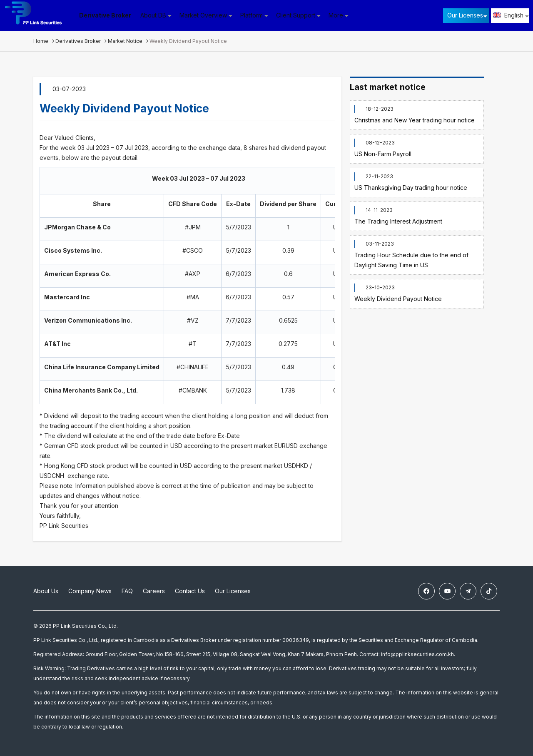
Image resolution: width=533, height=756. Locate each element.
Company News (90, 591)
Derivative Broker (108, 15)
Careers (154, 591)
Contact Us (190, 591)
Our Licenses (465, 15)
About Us (46, 591)
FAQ (127, 591)
